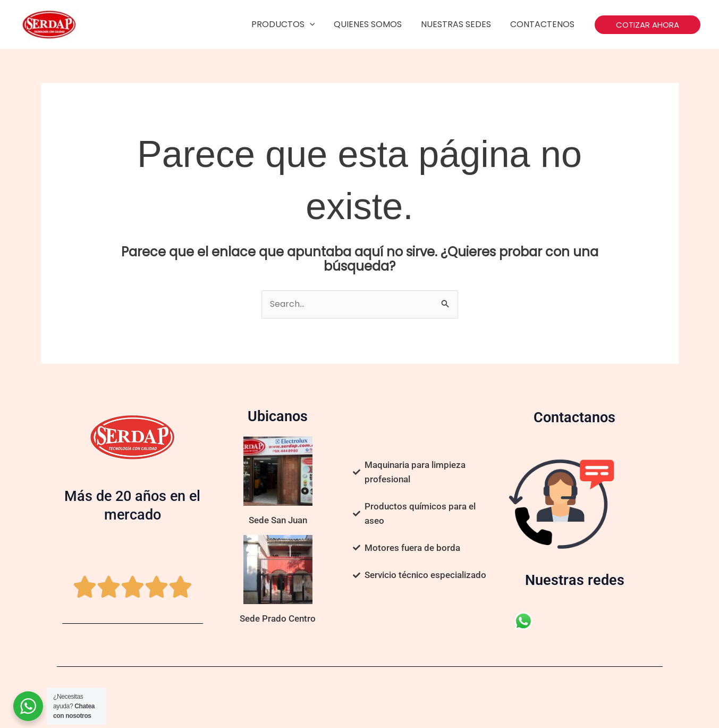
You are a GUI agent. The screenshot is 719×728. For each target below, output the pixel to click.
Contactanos (574, 417)
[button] (648, 25)
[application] (317, 24)
